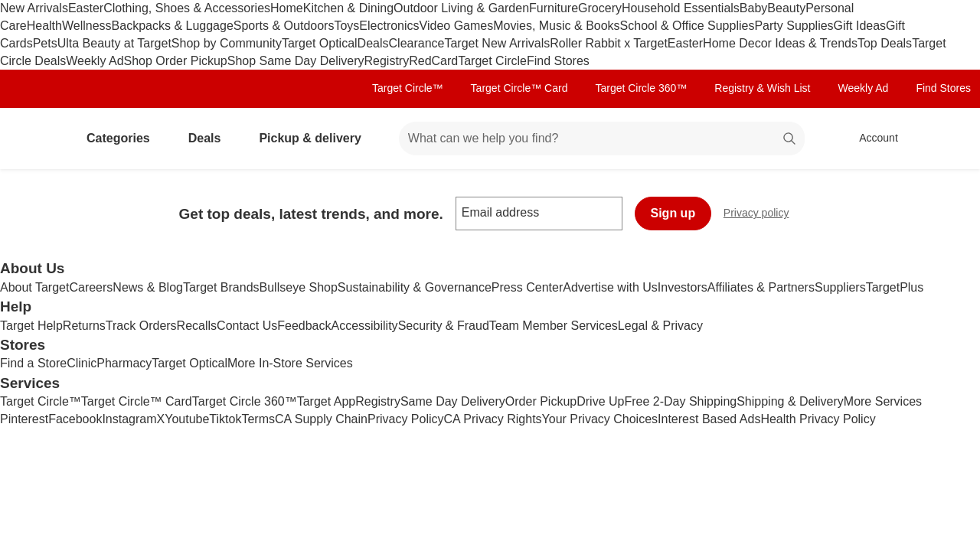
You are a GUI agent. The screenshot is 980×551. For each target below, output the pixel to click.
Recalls (197, 326)
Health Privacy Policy (818, 419)
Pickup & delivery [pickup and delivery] (316, 138)
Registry (386, 61)
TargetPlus (895, 287)
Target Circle (492, 61)
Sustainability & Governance (415, 287)
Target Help (31, 326)
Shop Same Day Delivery (296, 61)
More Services (883, 401)
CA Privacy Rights (493, 419)
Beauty (786, 8)
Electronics (389, 26)
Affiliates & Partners (761, 287)
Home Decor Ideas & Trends (780, 43)
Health (44, 26)
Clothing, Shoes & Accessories (187, 8)
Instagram (129, 419)
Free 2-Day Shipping (680, 401)
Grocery (600, 8)
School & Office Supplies (688, 26)
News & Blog (148, 287)
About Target (34, 287)
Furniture (554, 8)
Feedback (304, 326)
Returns (84, 326)
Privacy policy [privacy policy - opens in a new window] (763, 215)
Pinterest (24, 419)
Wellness (87, 26)
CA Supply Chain (321, 419)
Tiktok (225, 419)
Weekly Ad (95, 61)
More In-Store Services (290, 363)
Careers (91, 287)
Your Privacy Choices (600, 419)
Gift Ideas (860, 26)
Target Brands (221, 287)
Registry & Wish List (762, 88)
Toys (346, 26)
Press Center (527, 287)
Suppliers (840, 287)
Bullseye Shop (299, 287)
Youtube (187, 419)
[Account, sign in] (871, 139)
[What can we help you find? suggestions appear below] (602, 139)
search (790, 140)
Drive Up (600, 401)
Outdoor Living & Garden (461, 8)
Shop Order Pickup (176, 61)
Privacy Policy (406, 419)
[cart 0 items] (948, 139)
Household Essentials (681, 8)
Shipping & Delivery (790, 401)
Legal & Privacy (660, 326)
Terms (258, 419)
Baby (753, 8)
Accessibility (364, 326)
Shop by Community (227, 43)
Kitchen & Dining (348, 8)
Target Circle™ (408, 88)
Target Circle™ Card (519, 88)
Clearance (417, 43)
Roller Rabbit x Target (609, 43)
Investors (683, 287)
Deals (373, 43)
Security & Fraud (444, 326)
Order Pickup (541, 401)
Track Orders (141, 326)
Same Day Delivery (453, 401)
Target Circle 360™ (641, 88)
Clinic (82, 363)
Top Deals (885, 43)
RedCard (433, 61)
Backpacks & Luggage (173, 26)
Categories (124, 138)
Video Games (457, 26)
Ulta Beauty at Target (114, 43)
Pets (45, 43)
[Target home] (34, 139)
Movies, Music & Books (556, 26)
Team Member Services (554, 326)
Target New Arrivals (497, 43)
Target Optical (320, 43)
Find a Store (33, 363)
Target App (327, 401)
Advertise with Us (610, 287)
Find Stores (558, 61)
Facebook (75, 419)
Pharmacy (124, 363)
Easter (86, 8)
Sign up (673, 213)
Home (287, 8)
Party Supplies (794, 26)
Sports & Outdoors (284, 26)
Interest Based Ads (709, 419)
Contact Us (247, 326)
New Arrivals (34, 8)
